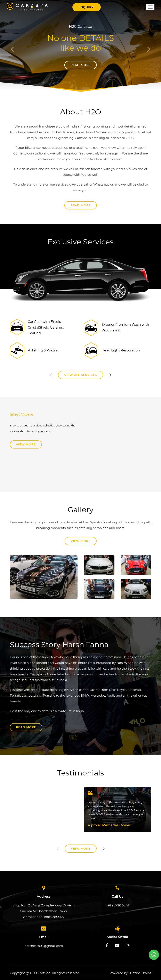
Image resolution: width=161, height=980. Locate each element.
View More (26, 444)
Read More (81, 65)
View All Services (81, 375)
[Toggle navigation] (150, 7)
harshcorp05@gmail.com (44, 946)
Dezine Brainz (141, 973)
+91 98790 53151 (118, 905)
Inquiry (87, 7)
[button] (12, 47)
